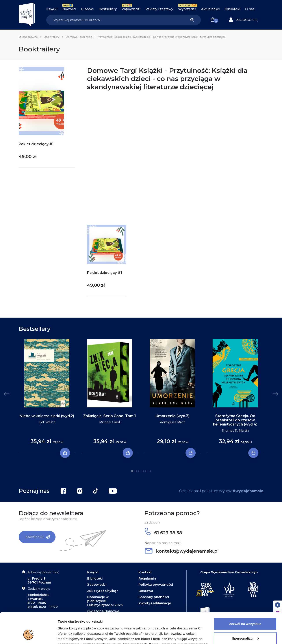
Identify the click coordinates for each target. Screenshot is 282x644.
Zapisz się (38, 537)
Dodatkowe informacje (76, 635)
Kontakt (145, 572)
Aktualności (210, 9)
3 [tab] (139, 471)
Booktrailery (52, 37)
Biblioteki (232, 9)
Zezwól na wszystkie (245, 598)
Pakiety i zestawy (159, 9)
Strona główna (28, 37)
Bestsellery (108, 9)
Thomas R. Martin (235, 431)
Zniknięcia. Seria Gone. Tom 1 (110, 416)
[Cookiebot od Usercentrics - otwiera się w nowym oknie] (29, 635)
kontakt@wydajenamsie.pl (182, 551)
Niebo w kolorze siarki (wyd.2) (47, 416)
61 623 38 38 (163, 533)
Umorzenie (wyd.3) (173, 416)
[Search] (115, 20)
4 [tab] (143, 471)
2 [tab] (136, 471)
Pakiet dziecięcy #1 (36, 144)
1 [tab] (132, 471)
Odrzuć (245, 626)
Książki (52, 9)
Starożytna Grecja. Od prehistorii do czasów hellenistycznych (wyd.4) (235, 420)
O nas (250, 9)
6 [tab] (150, 471)
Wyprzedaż (187, 9)
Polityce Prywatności (149, 623)
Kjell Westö (47, 422)
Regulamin (147, 578)
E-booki (87, 9)
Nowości (69, 9)
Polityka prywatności (156, 585)
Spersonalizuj (245, 612)
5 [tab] (146, 471)
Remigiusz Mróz (172, 422)
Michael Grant (110, 422)
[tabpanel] (47, 396)
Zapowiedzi (131, 9)
